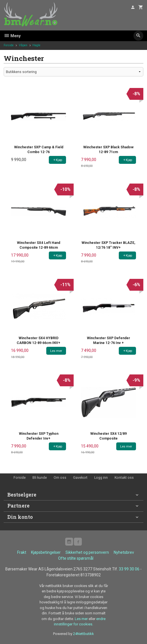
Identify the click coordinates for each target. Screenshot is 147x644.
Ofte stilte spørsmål (76, 558)
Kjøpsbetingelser (46, 552)
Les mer (82, 619)
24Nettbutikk (84, 634)
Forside (9, 45)
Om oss (60, 478)
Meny (12, 36)
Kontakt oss (124, 478)
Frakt (22, 552)
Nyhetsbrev (124, 552)
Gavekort (80, 478)
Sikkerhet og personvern (87, 552)
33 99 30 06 (129, 569)
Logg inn (101, 478)
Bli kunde (40, 478)
